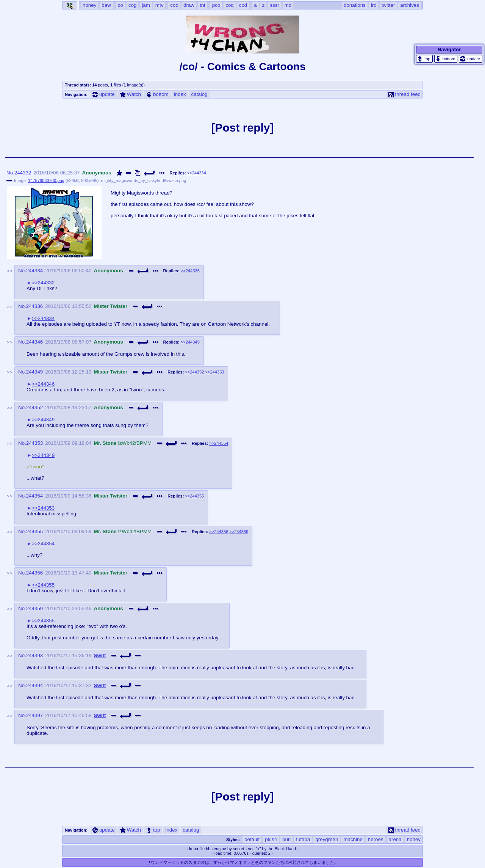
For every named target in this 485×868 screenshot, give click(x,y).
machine (353, 839)
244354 (34, 496)
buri (286, 839)
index (180, 94)
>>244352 (194, 372)
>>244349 (190, 342)
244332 (23, 173)
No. (10, 173)
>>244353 (214, 372)
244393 (34, 655)
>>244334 (197, 173)
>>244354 (219, 443)
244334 (34, 271)
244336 (34, 306)
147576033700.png (46, 181)
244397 (34, 715)
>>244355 (194, 496)
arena (395, 839)
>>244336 (190, 271)
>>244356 (219, 532)
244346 (34, 342)
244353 (34, 443)
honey (414, 839)
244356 (34, 573)
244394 (34, 685)
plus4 (271, 839)
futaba (303, 839)
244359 (34, 608)
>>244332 (43, 283)
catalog (199, 94)
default (252, 839)
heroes (376, 839)
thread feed (404, 94)
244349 (34, 372)
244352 (34, 407)
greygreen (327, 839)
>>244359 (239, 532)
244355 (34, 531)
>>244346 (43, 384)
